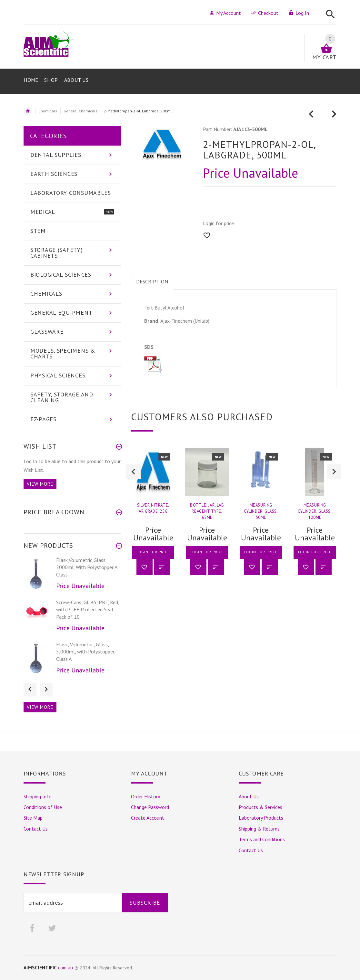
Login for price (218, 223)
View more (40, 484)
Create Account (148, 818)
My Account (225, 13)
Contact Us (36, 829)
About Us (249, 796)
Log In (299, 13)
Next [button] (334, 472)
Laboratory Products (261, 818)
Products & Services (260, 807)
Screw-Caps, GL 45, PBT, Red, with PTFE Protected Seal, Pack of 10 (88, 609)
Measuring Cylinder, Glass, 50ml (261, 511)
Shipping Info (38, 796)
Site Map (33, 818)
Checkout (265, 13)
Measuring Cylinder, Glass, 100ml (315, 511)
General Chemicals (80, 111)
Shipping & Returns (259, 829)
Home (28, 111)
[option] (153, 516)
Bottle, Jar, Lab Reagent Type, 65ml (207, 511)
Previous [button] (133, 472)
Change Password (150, 807)
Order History (145, 796)
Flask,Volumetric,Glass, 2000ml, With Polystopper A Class (87, 567)
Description (152, 281)
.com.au (48, 967)
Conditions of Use (43, 807)
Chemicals (48, 111)
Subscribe (145, 903)
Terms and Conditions (262, 839)
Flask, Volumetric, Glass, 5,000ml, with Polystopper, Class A (86, 652)
